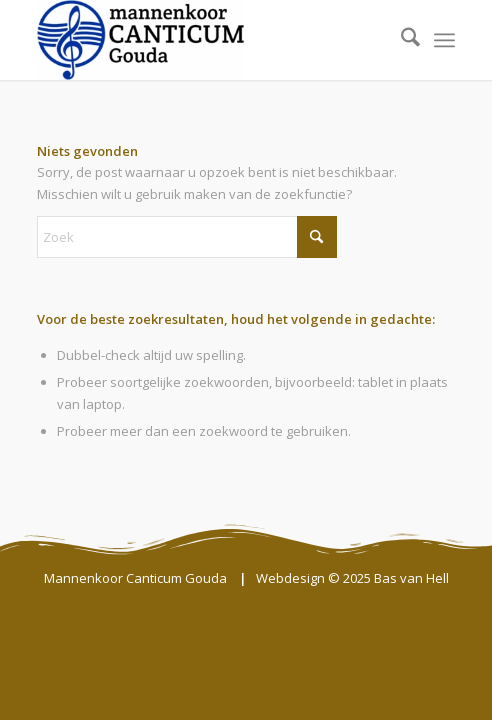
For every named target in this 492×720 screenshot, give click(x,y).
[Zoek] (400, 40)
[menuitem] (400, 40)
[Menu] (444, 40)
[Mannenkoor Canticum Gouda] (204, 40)
